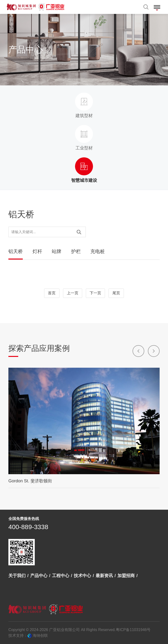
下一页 (95, 293)
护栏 (76, 251)
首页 (52, 293)
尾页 (116, 293)
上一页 (73, 293)
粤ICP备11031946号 (133, 630)
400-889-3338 (28, 527)
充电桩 (98, 251)
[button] (138, 351)
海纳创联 (40, 635)
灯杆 (37, 251)
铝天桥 (16, 251)
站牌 (57, 251)
